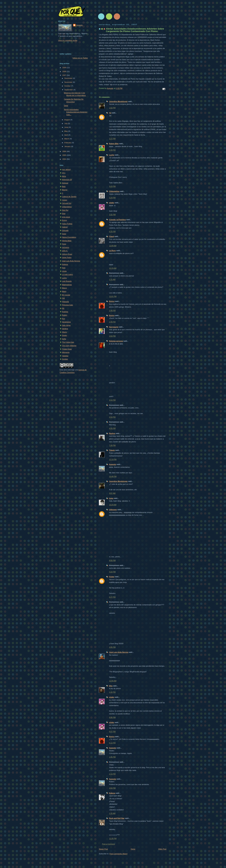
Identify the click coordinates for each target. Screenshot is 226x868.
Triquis (112, 450)
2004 (65, 159)
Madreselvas (67, 285)
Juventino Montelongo (118, 101)
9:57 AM (112, 493)
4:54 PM (112, 417)
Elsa (64, 213)
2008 (65, 71)
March (67, 139)
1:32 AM (112, 813)
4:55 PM (112, 428)
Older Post (162, 849)
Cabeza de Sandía (69, 197)
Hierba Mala (67, 241)
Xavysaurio (114, 327)
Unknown (113, 510)
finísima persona (116, 341)
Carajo (65, 200)
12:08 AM (113, 246)
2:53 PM (112, 336)
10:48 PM (113, 476)
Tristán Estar (67, 349)
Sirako (64, 335)
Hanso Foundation (69, 237)
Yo (110, 113)
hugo (111, 498)
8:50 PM (112, 560)
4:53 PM (112, 788)
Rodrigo (65, 312)
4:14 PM (112, 572)
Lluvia (64, 271)
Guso (64, 234)
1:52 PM (112, 108)
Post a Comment (108, 844)
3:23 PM (112, 186)
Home (133, 849)
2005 (65, 155)
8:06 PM (112, 717)
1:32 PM (112, 692)
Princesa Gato (67, 305)
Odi (63, 298)
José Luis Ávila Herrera (71, 261)
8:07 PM (112, 732)
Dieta (66, 106)
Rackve (112, 433)
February (68, 143)
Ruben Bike (114, 144)
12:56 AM (113, 681)
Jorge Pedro (67, 257)
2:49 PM (112, 150)
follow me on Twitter (80, 58)
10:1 (64, 173)
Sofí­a (64, 339)
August (67, 120)
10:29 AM (113, 505)
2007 (65, 75)
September (69, 90)
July (66, 123)
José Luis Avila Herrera (119, 652)
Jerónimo (66, 247)
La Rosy (112, 251)
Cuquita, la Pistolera (117, 220)
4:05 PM (112, 647)
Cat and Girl (67, 203)
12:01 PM (113, 296)
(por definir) (66, 169)
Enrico (112, 301)
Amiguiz (65, 183)
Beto (64, 186)
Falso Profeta (67, 224)
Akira (64, 176)
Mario (64, 291)
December (69, 78)
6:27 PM (112, 597)
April (66, 135)
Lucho (112, 155)
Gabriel (65, 227)
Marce (64, 288)
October (68, 86)
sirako (112, 203)
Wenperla (66, 352)
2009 (65, 68)
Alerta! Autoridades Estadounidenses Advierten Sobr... (76, 112)
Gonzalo (65, 230)
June (66, 127)
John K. (65, 251)
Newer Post (103, 849)
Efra (111, 686)
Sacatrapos (66, 322)
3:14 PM (112, 400)
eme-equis (66, 217)
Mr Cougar (66, 295)
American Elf (67, 180)
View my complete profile (68, 40)
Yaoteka (65, 356)
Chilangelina (114, 191)
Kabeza (112, 793)
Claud (112, 236)
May (66, 131)
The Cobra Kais (68, 342)
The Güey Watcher (69, 346)
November (69, 82)
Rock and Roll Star (117, 818)
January (68, 146)
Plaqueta (65, 302)
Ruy (64, 319)
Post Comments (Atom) (119, 854)
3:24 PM (112, 198)
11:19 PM (113, 459)
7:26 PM (112, 445)
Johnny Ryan (67, 254)
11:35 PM (113, 838)
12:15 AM (113, 268)
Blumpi (65, 190)
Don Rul (65, 210)
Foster (112, 577)
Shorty (65, 332)
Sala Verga (66, 325)
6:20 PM (112, 232)
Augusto (113, 464)
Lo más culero (67, 274)
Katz (64, 268)
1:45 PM (112, 757)
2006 (65, 151)
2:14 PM (112, 774)
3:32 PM (112, 215)
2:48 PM (112, 311)
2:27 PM (112, 139)
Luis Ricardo (67, 281)
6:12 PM (112, 743)
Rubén (65, 315)
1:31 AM (112, 279)
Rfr (63, 308)
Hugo (64, 244)
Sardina (65, 329)
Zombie (65, 359)
